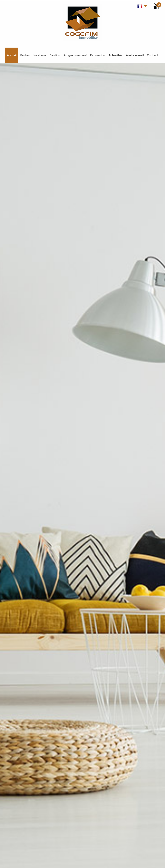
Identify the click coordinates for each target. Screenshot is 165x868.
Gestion (55, 55)
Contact (153, 55)
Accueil (12, 55)
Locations (40, 55)
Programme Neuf (75, 55)
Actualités (115, 55)
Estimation (98, 55)
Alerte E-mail (135, 55)
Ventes (25, 55)
